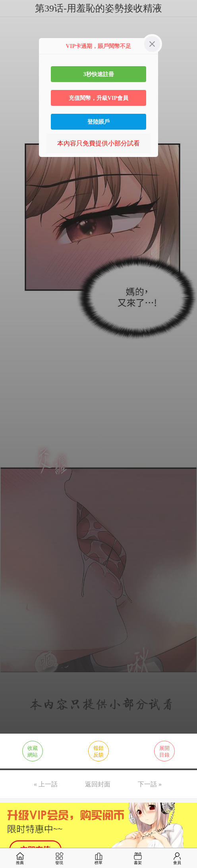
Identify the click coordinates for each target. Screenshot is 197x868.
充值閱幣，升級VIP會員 (99, 98)
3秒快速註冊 (98, 74)
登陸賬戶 (98, 122)
